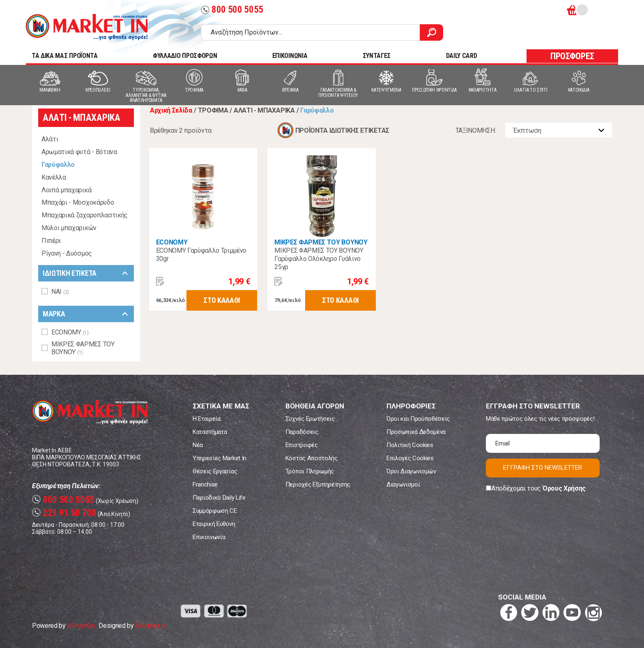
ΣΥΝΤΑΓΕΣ (377, 56)
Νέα (198, 445)
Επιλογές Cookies (410, 458)
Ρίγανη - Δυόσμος (67, 253)
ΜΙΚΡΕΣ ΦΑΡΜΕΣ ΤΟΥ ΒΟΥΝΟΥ (321, 242)
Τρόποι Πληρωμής (310, 471)
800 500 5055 (232, 10)
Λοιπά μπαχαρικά (66, 190)
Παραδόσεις (302, 432)
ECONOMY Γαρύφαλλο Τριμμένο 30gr (201, 255)
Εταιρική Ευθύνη (214, 524)
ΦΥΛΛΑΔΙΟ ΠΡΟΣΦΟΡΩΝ (185, 56)
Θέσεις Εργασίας (215, 471)
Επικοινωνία (209, 537)
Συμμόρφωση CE (215, 511)
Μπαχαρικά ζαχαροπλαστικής (85, 215)
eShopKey (81, 626)
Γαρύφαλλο (58, 165)
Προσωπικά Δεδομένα (416, 432)
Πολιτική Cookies (410, 445)
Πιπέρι (51, 241)
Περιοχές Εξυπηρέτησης (318, 484)
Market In (87, 27)
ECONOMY (172, 242)
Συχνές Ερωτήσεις (310, 419)
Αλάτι (50, 139)
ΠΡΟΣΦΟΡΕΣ (572, 56)
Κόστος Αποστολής (312, 458)
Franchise (205, 484)
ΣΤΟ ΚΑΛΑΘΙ (222, 300)
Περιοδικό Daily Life (219, 498)
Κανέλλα (54, 177)
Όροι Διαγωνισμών (411, 471)
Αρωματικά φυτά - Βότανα (79, 152)
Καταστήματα (210, 432)
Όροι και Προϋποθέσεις (418, 419)
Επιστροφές (302, 445)
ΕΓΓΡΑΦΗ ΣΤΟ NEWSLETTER (543, 468)
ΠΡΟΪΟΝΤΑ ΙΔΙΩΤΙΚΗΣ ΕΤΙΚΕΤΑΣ (342, 130)
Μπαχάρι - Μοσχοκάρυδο (78, 202)
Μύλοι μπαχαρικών (69, 228)
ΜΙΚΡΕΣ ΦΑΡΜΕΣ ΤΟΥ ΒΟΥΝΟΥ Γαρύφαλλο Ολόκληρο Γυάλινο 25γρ (319, 259)
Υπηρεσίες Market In (220, 458)
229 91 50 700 (64, 513)
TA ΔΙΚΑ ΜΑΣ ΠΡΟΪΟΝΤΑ (65, 56)
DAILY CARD (462, 56)
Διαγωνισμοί (403, 484)
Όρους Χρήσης (564, 488)
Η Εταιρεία (207, 419)
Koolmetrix (150, 626)
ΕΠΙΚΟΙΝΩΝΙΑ (290, 56)
